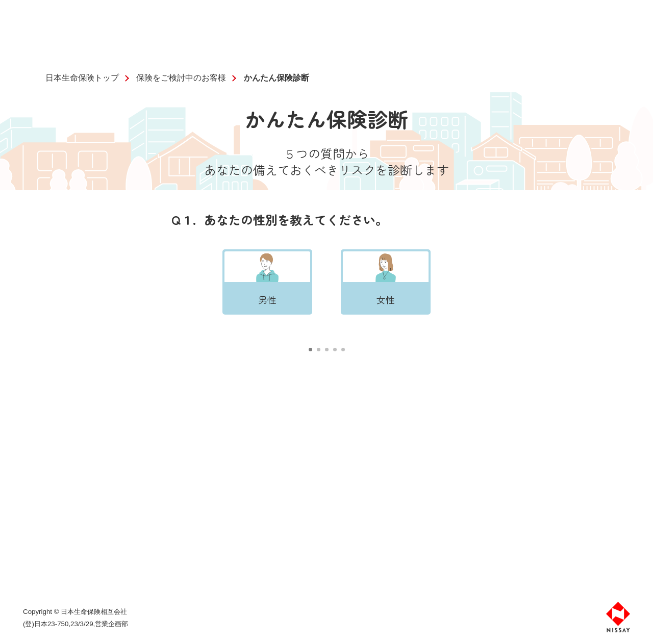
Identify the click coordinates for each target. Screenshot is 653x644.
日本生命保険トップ (82, 78)
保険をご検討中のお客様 (181, 78)
